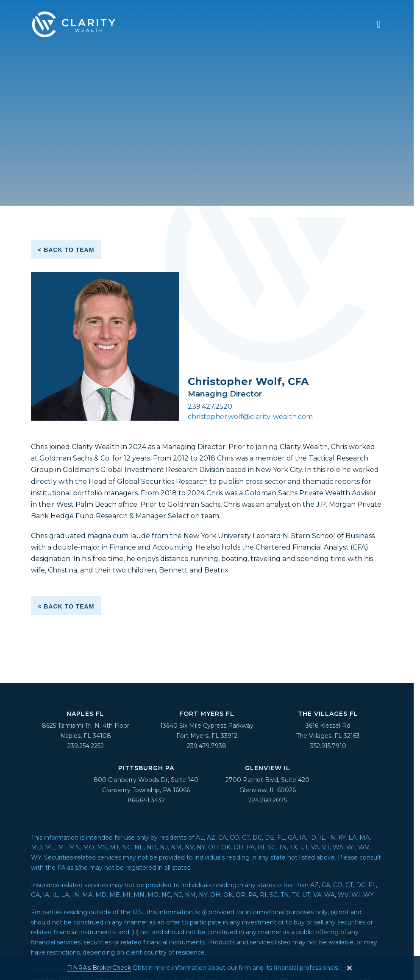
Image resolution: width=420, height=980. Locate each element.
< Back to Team (66, 250)
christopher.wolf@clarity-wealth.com (250, 417)
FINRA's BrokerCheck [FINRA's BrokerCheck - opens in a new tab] (99, 968)
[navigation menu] (379, 24)
